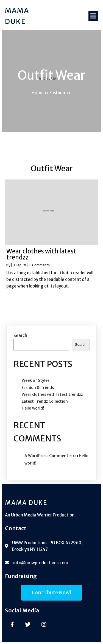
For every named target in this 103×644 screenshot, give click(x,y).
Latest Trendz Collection (45, 401)
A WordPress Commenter (48, 456)
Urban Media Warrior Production (43, 515)
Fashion (57, 93)
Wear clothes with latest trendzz (52, 394)
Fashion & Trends (38, 388)
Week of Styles (36, 380)
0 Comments (40, 265)
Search (20, 335)
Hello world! (33, 408)
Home (38, 93)
